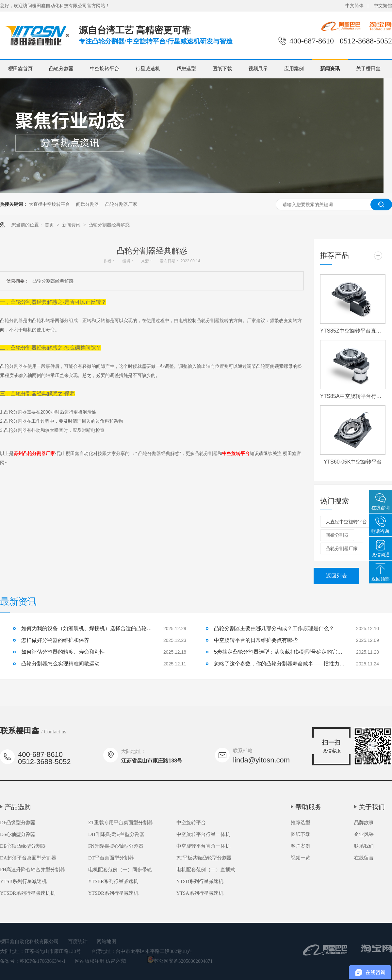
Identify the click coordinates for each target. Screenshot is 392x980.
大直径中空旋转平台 (49, 204)
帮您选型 (186, 69)
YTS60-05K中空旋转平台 (353, 462)
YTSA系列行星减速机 (200, 893)
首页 (50, 225)
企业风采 (364, 834)
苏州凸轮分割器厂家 (34, 453)
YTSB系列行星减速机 (23, 881)
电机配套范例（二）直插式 (206, 870)
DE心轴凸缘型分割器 (23, 846)
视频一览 (301, 858)
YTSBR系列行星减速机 (113, 881)
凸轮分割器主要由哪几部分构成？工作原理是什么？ (274, 628)
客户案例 (301, 846)
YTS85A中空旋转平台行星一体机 (353, 396)
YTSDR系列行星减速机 (113, 893)
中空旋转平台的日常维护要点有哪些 (256, 640)
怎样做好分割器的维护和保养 (55, 640)
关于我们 (372, 807)
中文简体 (354, 6)
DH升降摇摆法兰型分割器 (116, 834)
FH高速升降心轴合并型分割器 (33, 870)
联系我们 (364, 846)
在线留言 (364, 858)
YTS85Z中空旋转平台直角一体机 (353, 331)
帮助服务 (308, 807)
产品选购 (18, 807)
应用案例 (294, 69)
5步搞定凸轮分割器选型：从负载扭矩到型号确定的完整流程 (279, 652)
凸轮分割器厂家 (121, 204)
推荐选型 (301, 823)
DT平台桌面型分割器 (111, 858)
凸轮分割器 (61, 69)
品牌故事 (364, 823)
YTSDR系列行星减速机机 (28, 893)
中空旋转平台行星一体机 (203, 834)
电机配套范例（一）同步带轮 (120, 870)
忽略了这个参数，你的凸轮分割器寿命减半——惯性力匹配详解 (279, 664)
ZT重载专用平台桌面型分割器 (121, 823)
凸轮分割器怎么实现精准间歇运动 (60, 664)
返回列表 (336, 576)
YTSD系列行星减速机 (200, 881)
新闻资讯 (330, 69)
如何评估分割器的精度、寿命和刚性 (63, 652)
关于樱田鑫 (368, 69)
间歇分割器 (88, 204)
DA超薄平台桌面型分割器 (28, 858)
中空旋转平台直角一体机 (203, 846)
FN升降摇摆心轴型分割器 (116, 846)
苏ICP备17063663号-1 (43, 961)
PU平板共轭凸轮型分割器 (204, 858)
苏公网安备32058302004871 (180, 961)
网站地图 (106, 941)
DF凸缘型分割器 (18, 823)
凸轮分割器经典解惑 (109, 225)
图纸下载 (222, 69)
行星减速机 (148, 69)
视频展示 (258, 69)
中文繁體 (383, 6)
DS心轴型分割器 (18, 834)
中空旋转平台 (105, 69)
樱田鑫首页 (20, 69)
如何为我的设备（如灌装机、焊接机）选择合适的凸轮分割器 (87, 628)
